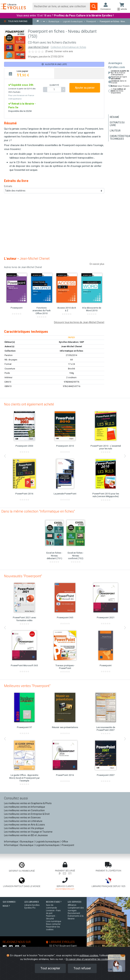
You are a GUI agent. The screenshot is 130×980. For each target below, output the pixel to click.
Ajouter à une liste (54, 64)
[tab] (29, 73)
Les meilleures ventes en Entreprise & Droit (27, 814)
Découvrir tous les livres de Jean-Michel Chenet (79, 322)
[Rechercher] (61, 6)
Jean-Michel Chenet (38, 47)
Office (65, 842)
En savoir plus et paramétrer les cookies (88, 959)
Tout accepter (50, 968)
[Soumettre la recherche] (94, 6)
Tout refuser (82, 968)
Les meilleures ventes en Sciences (22, 818)
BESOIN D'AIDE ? (54, 902)
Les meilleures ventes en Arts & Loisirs (24, 825)
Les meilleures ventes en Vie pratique (24, 828)
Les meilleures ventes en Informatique (25, 807)
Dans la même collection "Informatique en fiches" (38, 511)
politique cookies (89, 956)
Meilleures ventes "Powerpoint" (27, 686)
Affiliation (72, 905)
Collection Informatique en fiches (68, 47)
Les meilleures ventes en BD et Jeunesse (26, 835)
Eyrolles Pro (30, 908)
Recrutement (74, 913)
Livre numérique (54, 921)
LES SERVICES (75, 902)
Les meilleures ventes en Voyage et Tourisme (28, 832)
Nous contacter (53, 924)
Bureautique (27, 842)
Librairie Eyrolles (32, 905)
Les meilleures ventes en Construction (24, 810)
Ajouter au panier (85, 88)
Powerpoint (68, 845)
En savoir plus (97, 264)
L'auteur (115, 131)
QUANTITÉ (54, 85)
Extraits (8, 186)
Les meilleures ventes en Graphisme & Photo (28, 803)
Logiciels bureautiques (48, 842)
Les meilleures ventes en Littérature (23, 821)
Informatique (11, 842)
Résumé (115, 117)
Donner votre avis (64, 51)
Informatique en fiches (71, 351)
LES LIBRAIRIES (32, 902)
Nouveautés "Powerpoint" (23, 576)
